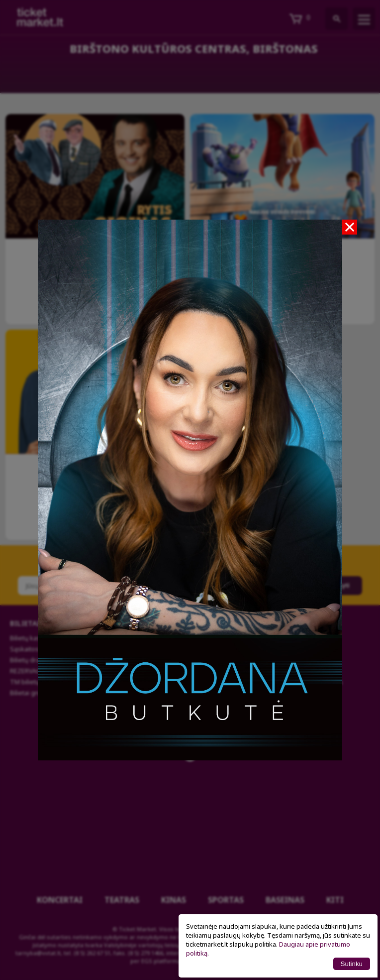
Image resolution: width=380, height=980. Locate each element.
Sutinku (352, 964)
